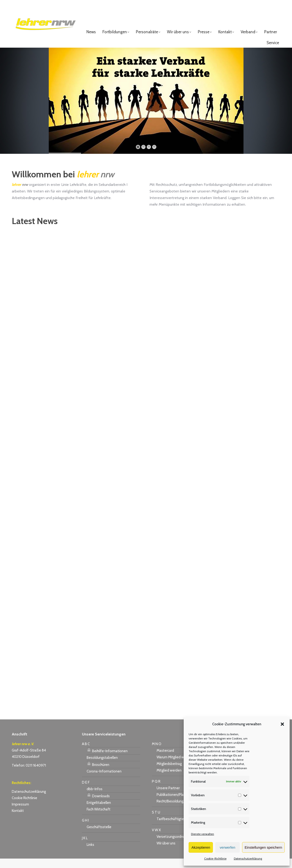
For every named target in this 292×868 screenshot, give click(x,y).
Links (90, 854)
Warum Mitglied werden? (176, 767)
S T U (156, 822)
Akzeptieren (201, 847)
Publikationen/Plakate (174, 804)
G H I (85, 830)
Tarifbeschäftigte (170, 828)
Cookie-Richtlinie (215, 858)
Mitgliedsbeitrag (169, 773)
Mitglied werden (169, 780)
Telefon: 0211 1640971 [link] (29, 775)
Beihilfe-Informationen (107, 760)
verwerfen (227, 847)
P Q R (156, 791)
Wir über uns (166, 853)
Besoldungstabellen (102, 767)
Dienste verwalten (203, 834)
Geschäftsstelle (99, 836)
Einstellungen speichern (263, 847)
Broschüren (98, 773)
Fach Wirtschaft (99, 819)
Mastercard (165, 760)
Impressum (20, 814)
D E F (86, 792)
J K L (85, 847)
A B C (86, 753)
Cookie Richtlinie (24, 807)
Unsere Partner (168, 797)
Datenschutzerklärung (248, 858)
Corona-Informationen (104, 781)
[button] (282, 724)
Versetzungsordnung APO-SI (179, 846)
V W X (156, 839)
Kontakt (18, 820)
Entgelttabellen (99, 812)
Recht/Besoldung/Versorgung (179, 811)
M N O (157, 753)
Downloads (98, 805)
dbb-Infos (95, 798)
